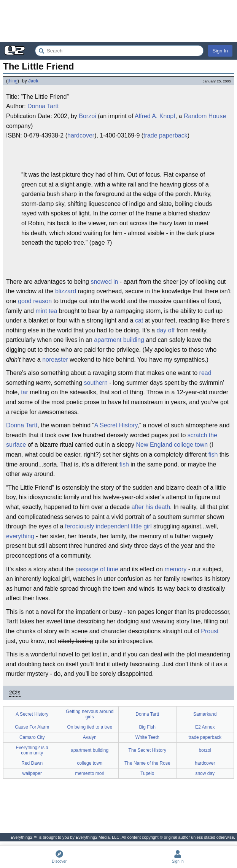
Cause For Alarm (32, 727)
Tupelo (147, 773)
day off (166, 330)
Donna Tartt (43, 106)
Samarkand (205, 714)
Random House (205, 116)
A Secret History (116, 425)
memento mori (90, 773)
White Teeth (147, 737)
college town (191, 445)
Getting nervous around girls (90, 714)
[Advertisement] (118, 21)
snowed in (104, 282)
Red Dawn (32, 763)
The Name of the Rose (147, 763)
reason (42, 301)
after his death (151, 507)
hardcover (81, 135)
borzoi (205, 750)
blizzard (66, 291)
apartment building (119, 340)
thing (13, 81)
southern (96, 383)
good (25, 301)
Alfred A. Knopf (155, 116)
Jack (33, 81)
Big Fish (147, 727)
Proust (210, 631)
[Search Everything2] (119, 51)
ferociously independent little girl (108, 526)
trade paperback (165, 135)
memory (176, 569)
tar (25, 392)
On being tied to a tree (90, 727)
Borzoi (87, 116)
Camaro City (32, 737)
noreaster (55, 360)
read (205, 373)
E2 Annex (205, 727)
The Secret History (147, 750)
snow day (205, 773)
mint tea (46, 311)
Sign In (220, 51)
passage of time (97, 569)
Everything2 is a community (32, 750)
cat (139, 320)
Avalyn (90, 737)
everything (20, 536)
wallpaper (32, 773)
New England (154, 445)
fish (213, 455)
